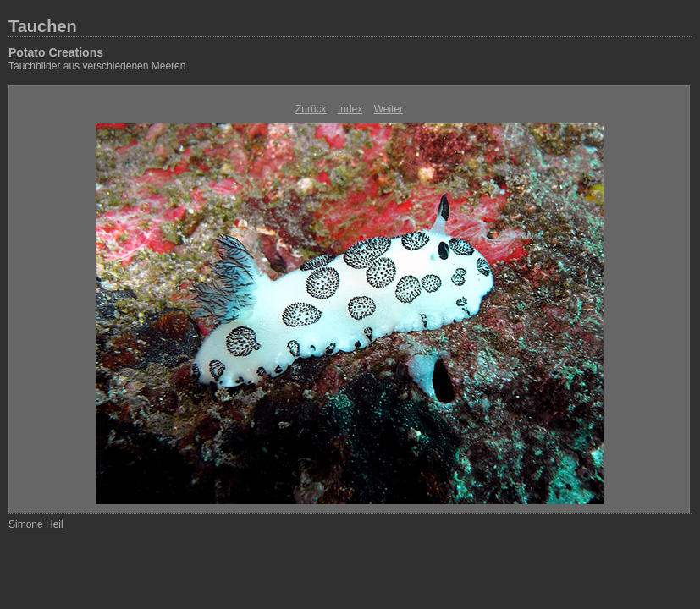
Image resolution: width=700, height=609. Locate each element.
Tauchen (43, 26)
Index (350, 109)
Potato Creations (56, 52)
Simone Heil (36, 524)
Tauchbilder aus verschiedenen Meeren (97, 66)
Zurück (311, 109)
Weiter (389, 109)
